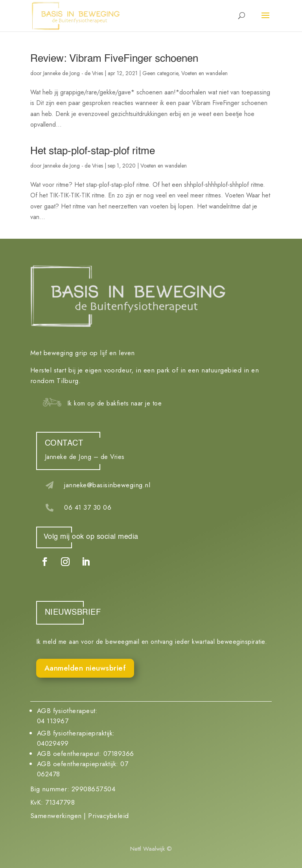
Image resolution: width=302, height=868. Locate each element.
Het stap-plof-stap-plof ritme (93, 151)
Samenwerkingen (56, 816)
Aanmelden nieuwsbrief (85, 668)
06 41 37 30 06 (88, 507)
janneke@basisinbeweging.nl (107, 485)
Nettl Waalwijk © (151, 849)
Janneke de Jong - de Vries (73, 73)
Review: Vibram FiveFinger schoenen (114, 59)
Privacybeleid (109, 816)
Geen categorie (160, 73)
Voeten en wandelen (204, 73)
